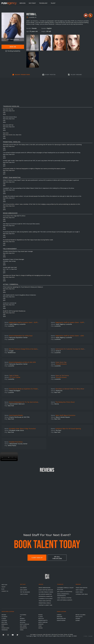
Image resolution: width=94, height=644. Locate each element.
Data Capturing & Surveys (65, 600)
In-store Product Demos (46, 592)
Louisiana (4, 620)
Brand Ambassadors (44, 588)
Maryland (23, 620)
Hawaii (22, 630)
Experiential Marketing (45, 596)
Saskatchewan (61, 620)
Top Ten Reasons (25, 592)
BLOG (3, 589)
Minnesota (5, 624)
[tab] (21, 75)
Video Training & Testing (64, 598)
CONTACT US (5, 591)
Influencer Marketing (45, 594)
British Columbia (80, 615)
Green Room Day (61, 362)
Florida (4, 619)
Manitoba (60, 617)
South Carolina (24, 624)
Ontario (78, 619)
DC (21, 617)
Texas (40, 626)
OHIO (3, 626)
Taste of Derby (14, 375)
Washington (23, 628)
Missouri (41, 624)
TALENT (53, 3)
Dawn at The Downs (62, 375)
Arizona (4, 615)
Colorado (4, 617)
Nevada (40, 615)
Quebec (78, 620)
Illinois (40, 617)
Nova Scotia (79, 617)
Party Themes (80, 590)
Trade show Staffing (45, 601)
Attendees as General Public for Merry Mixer (70, 389)
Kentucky (41, 619)
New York (4, 622)
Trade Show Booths (81, 588)
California (23, 615)
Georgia (22, 619)
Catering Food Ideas (82, 594)
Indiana (40, 628)
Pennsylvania (5, 628)
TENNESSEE (5, 630)
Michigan (23, 622)
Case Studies (24, 594)
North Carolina (43, 622)
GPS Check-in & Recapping (65, 592)
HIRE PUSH (4, 585)
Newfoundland (61, 619)
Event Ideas (79, 592)
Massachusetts (43, 620)
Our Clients (24, 590)
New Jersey (23, 626)
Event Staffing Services (46, 590)
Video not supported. (9, 457)
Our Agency (23, 588)
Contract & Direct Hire (45, 605)
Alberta (59, 615)
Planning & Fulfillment (46, 599)
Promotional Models (45, 603)
